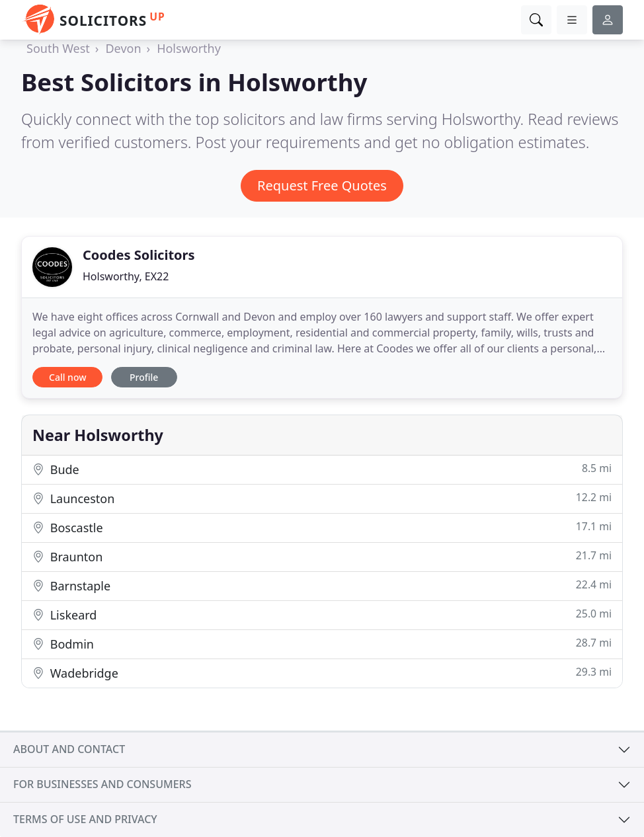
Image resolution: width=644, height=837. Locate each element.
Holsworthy (189, 48)
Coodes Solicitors (139, 255)
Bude (322, 469)
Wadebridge (322, 673)
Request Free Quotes (322, 185)
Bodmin (322, 644)
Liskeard (322, 615)
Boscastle (322, 527)
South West (58, 48)
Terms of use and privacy (85, 819)
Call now (67, 377)
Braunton (322, 556)
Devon (123, 48)
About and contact (69, 749)
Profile (144, 377)
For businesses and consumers (102, 784)
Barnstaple (322, 585)
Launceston (322, 498)
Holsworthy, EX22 (126, 276)
